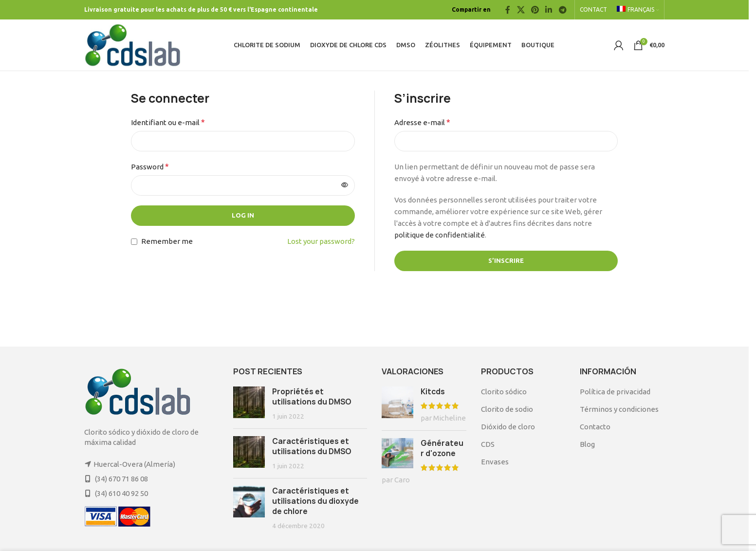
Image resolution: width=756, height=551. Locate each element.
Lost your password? (321, 241)
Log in (243, 215)
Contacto (595, 427)
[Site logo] (133, 44)
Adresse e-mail (422, 122)
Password (150, 166)
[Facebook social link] (508, 10)
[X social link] (521, 10)
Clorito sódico (504, 392)
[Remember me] (134, 242)
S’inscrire (506, 260)
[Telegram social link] (562, 10)
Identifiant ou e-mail (168, 122)
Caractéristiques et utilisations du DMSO (312, 446)
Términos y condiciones (619, 409)
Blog (587, 444)
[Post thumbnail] (249, 404)
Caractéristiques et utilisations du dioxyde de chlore (315, 501)
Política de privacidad (615, 392)
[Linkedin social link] (549, 10)
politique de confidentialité (440, 235)
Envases (495, 462)
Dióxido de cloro (508, 427)
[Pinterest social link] (535, 10)
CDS (488, 444)
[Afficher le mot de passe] (345, 185)
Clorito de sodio (507, 409)
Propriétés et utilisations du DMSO (312, 397)
